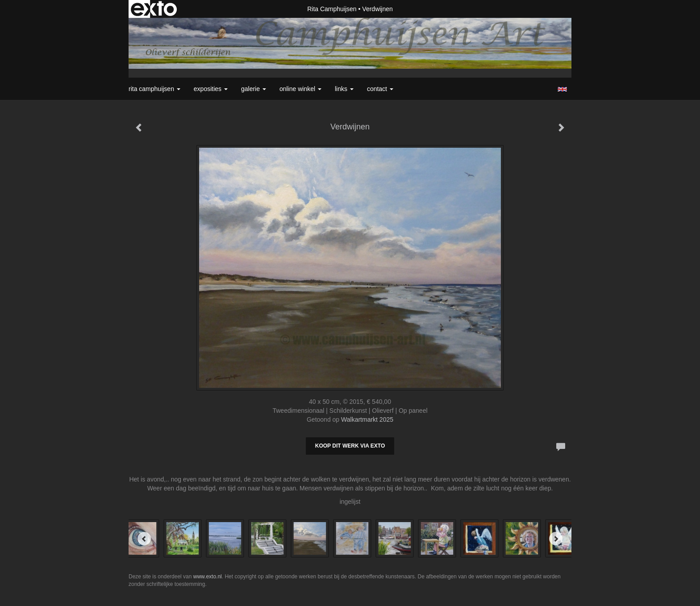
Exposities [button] (211, 89)
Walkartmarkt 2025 (367, 419)
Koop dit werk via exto (350, 446)
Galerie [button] (254, 89)
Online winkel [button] (300, 89)
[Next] (556, 539)
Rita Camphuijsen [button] (154, 89)
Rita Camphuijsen (332, 9)
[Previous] (144, 539)
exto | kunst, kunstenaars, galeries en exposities (154, 9)
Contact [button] (380, 89)
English (562, 89)
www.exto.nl (208, 577)
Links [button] (344, 89)
